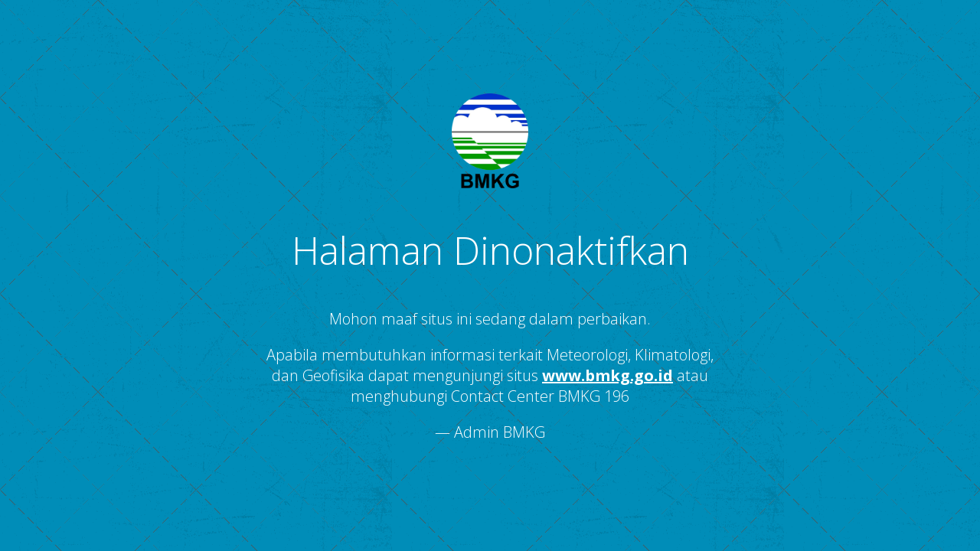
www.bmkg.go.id (608, 375)
